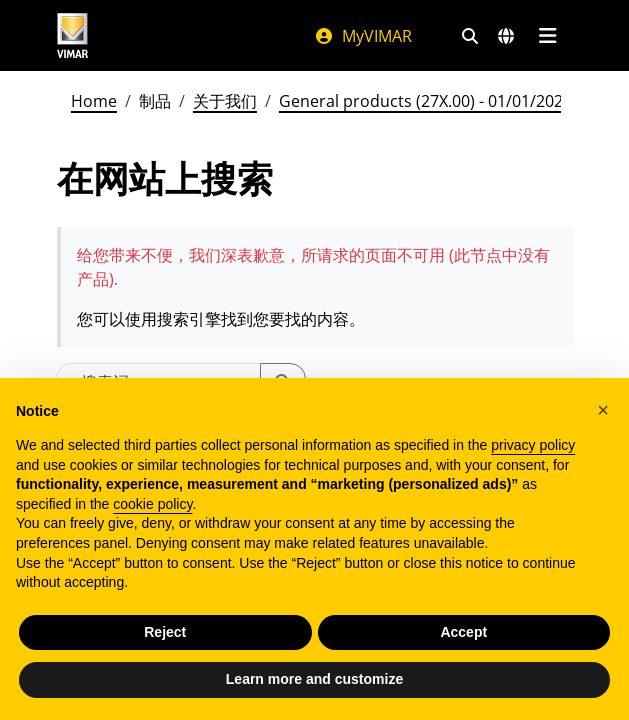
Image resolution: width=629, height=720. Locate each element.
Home (94, 101)
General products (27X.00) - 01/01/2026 (425, 101)
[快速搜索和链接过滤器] (470, 36)
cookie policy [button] (152, 504)
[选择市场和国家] (506, 36)
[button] (603, 410)
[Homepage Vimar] (73, 35)
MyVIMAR (363, 36)
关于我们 (225, 101)
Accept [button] (463, 632)
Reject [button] (165, 632)
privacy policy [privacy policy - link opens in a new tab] (533, 445)
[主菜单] (548, 36)
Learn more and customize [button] (314, 679)
